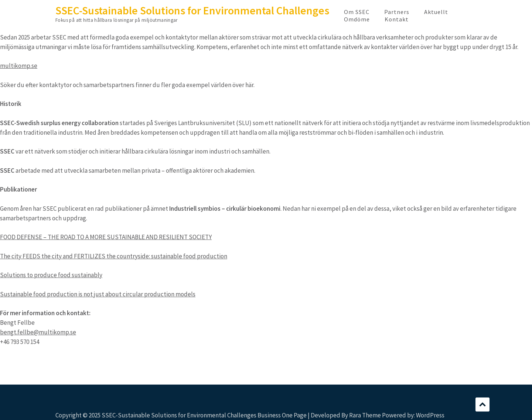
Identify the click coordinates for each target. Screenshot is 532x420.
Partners (397, 12)
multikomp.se (19, 66)
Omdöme (357, 19)
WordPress (430, 415)
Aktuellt (436, 12)
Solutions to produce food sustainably (51, 275)
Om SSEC (357, 12)
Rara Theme (365, 415)
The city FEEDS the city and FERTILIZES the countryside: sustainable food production (114, 256)
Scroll (482, 404)
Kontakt (397, 19)
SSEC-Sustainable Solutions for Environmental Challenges (192, 10)
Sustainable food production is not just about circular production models (98, 294)
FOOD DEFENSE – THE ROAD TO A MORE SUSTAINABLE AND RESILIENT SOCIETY (106, 237)
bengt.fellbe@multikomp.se (38, 332)
